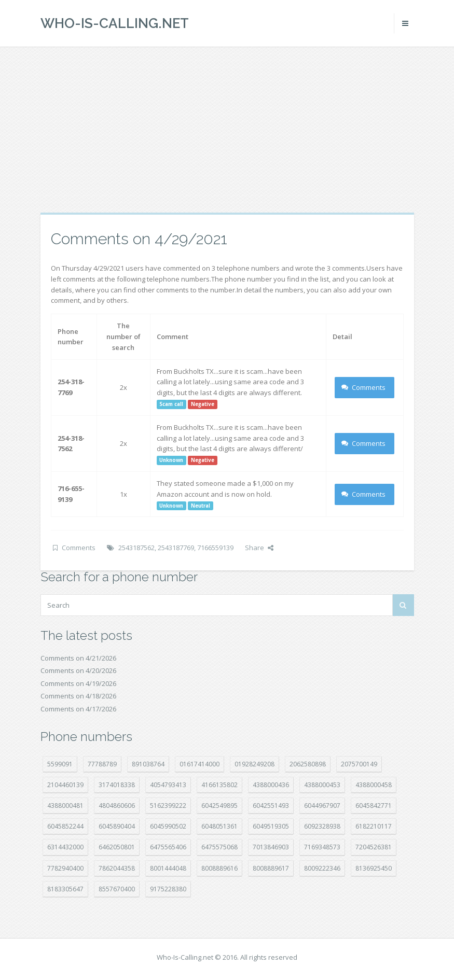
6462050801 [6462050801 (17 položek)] (117, 847)
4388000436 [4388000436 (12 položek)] (271, 785)
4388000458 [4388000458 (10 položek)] (374, 785)
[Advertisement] (227, 130)
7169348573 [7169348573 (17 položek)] (322, 847)
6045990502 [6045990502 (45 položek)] (168, 826)
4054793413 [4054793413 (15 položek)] (168, 785)
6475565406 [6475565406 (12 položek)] (168, 847)
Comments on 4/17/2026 (78, 709)
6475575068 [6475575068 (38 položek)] (219, 847)
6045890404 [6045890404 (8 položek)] (117, 826)
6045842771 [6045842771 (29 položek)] (374, 806)
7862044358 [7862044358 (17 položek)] (117, 868)
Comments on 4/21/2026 (78, 658)
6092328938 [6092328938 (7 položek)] (322, 826)
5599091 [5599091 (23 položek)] (60, 764)
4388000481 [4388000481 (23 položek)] (65, 806)
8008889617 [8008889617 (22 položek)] (271, 868)
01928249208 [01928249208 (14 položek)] (254, 764)
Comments (363, 387)
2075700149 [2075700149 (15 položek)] (359, 764)
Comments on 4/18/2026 (78, 696)
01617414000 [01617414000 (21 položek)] (200, 764)
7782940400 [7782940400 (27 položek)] (65, 868)
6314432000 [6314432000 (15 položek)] (65, 847)
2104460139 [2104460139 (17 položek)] (65, 785)
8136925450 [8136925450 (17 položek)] (374, 868)
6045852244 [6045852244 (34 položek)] (65, 826)
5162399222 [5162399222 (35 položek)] (168, 806)
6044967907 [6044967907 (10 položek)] (322, 806)
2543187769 (176, 548)
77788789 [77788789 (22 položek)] (102, 764)
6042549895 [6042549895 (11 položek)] (219, 806)
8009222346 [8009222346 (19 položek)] (322, 868)
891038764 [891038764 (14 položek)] (148, 764)
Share (259, 548)
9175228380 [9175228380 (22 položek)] (168, 889)
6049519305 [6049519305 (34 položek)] (271, 826)
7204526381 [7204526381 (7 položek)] (374, 847)
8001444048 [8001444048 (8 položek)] (168, 868)
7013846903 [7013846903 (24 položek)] (271, 847)
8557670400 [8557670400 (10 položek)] (117, 889)
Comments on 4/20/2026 (78, 670)
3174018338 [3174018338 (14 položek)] (117, 785)
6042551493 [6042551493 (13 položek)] (271, 806)
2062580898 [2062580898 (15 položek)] (308, 764)
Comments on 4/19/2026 (78, 683)
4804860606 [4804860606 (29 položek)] (117, 806)
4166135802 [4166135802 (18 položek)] (219, 785)
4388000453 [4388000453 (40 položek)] (322, 785)
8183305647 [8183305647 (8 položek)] (65, 889)
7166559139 (215, 548)
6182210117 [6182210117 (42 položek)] (374, 826)
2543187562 (136, 548)
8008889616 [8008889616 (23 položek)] (219, 868)
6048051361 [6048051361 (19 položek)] (219, 826)
